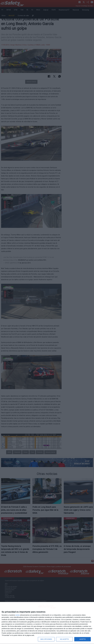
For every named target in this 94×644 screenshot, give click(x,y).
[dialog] (47, 623)
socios (18, 615)
